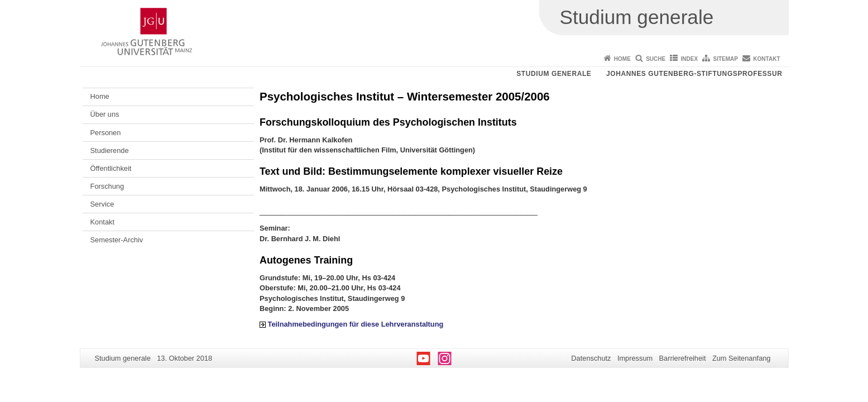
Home (622, 59)
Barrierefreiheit (683, 358)
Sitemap (726, 59)
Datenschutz (591, 358)
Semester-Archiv (117, 240)
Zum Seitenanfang (742, 358)
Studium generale (554, 74)
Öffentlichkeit (111, 168)
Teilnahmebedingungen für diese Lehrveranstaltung (356, 324)
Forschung (107, 186)
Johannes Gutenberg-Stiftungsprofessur (694, 74)
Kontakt (766, 59)
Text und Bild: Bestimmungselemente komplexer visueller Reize (411, 171)
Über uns (105, 114)
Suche (656, 59)
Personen (106, 133)
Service (102, 204)
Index (690, 59)
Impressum (635, 358)
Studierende (110, 150)
